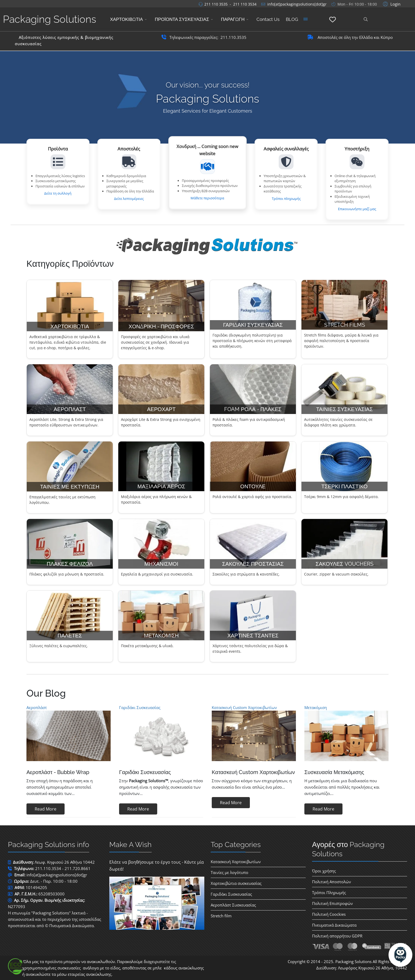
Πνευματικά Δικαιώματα (334, 925)
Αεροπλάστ (37, 707)
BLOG (292, 19)
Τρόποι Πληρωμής (329, 892)
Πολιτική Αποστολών (331, 882)
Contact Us (268, 19)
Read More (46, 809)
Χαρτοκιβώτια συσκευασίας (236, 883)
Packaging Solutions (49, 19)
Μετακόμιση (316, 707)
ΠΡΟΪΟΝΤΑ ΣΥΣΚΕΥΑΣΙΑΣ (182, 19)
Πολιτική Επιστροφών (332, 903)
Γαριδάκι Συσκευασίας (140, 707)
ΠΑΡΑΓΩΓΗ (233, 19)
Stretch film (221, 916)
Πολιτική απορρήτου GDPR (337, 936)
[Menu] (305, 19)
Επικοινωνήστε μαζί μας (357, 209)
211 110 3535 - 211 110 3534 (230, 4)
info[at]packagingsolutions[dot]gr (297, 4)
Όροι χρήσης (324, 871)
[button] (391, 4)
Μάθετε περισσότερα (207, 198)
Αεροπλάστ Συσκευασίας (233, 905)
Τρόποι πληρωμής (286, 199)
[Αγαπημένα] (333, 20)
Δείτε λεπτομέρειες (129, 199)
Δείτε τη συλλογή (58, 193)
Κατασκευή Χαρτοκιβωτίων (236, 862)
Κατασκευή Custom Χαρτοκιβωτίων (244, 707)
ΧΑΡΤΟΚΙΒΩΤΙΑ (127, 19)
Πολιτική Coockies (329, 914)
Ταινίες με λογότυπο (229, 872)
